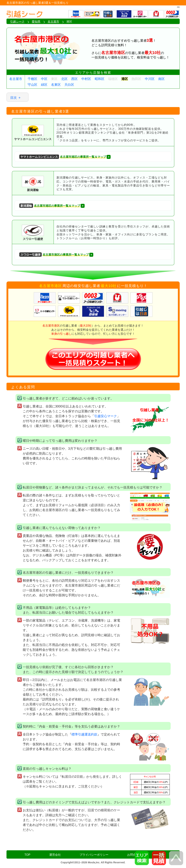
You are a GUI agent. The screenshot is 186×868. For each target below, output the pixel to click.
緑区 (44, 85)
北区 (64, 79)
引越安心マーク (106, 416)
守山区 (32, 85)
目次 (14, 98)
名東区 (56, 85)
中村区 (86, 79)
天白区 (69, 85)
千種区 (32, 79)
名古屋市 (16, 79)
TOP (28, 855)
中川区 (150, 79)
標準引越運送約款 (84, 734)
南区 (161, 79)
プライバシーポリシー (94, 855)
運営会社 (55, 855)
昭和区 (100, 79)
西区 (75, 79)
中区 (44, 79)
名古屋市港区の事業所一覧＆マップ (63, 157)
